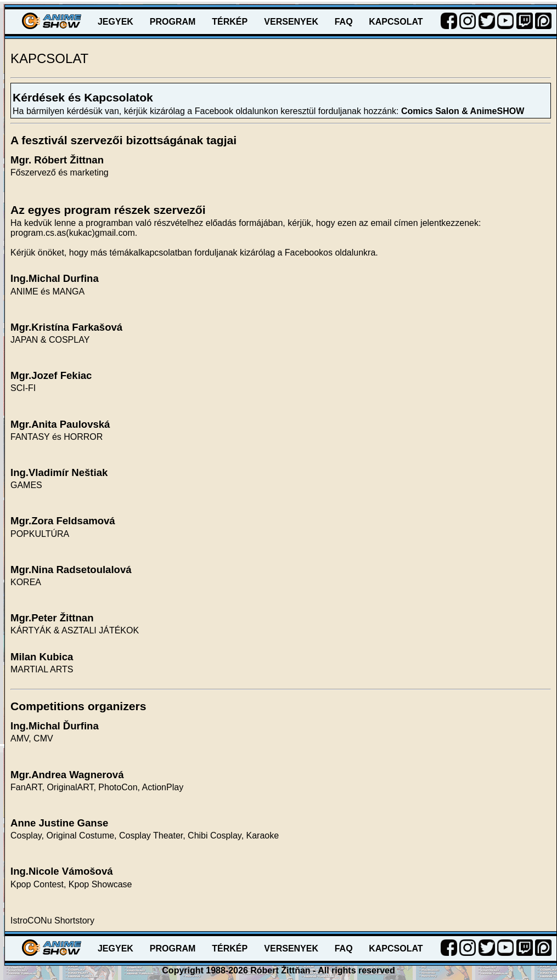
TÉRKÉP (230, 22)
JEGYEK (116, 22)
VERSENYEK (291, 22)
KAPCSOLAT (396, 22)
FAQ (344, 22)
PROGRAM (173, 22)
